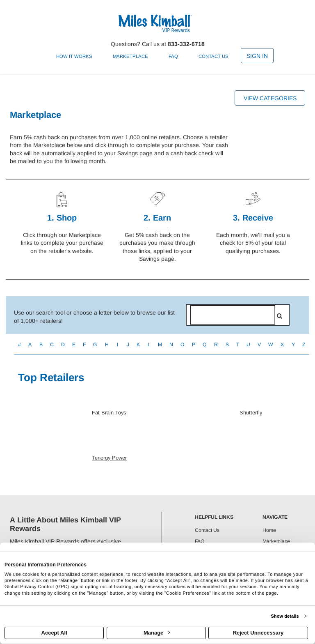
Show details (285, 616)
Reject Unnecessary (258, 633)
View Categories (270, 98)
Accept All (54, 633)
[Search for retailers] (233, 315)
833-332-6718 (186, 44)
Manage (157, 633)
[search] (280, 316)
